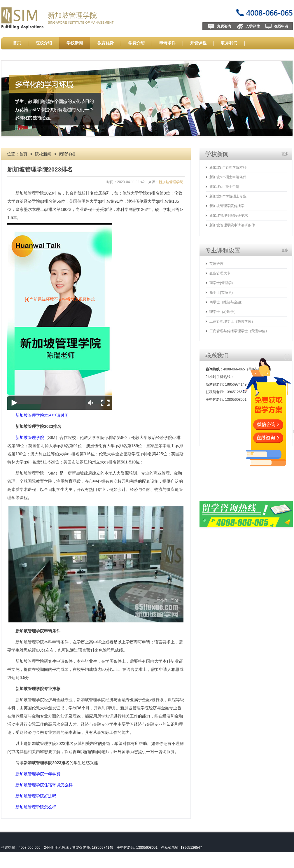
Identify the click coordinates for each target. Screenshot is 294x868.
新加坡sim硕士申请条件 (228, 177)
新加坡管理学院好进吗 (36, 796)
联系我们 (229, 43)
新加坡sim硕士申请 (224, 187)
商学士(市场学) (221, 293)
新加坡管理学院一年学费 (38, 774)
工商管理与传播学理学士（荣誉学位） (239, 331)
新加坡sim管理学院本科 (228, 167)
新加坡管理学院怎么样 (36, 807)
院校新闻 (43, 154)
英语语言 (216, 264)
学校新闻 (75, 43)
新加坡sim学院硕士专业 (228, 196)
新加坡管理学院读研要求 (229, 216)
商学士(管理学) (221, 283)
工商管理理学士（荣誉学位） (232, 321)
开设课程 (198, 43)
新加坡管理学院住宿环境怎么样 (44, 785)
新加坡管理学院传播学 (227, 206)
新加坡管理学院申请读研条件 (232, 225)
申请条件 (167, 43)
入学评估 (253, 26)
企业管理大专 (220, 273)
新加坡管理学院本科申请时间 (42, 415)
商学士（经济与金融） (227, 302)
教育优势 (106, 43)
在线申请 (281, 26)
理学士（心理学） (223, 312)
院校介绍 (44, 43)
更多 (285, 154)
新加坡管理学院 (72, 15)
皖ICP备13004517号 (38, 864)
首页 (17, 43)
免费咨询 (224, 26)
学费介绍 (136, 43)
